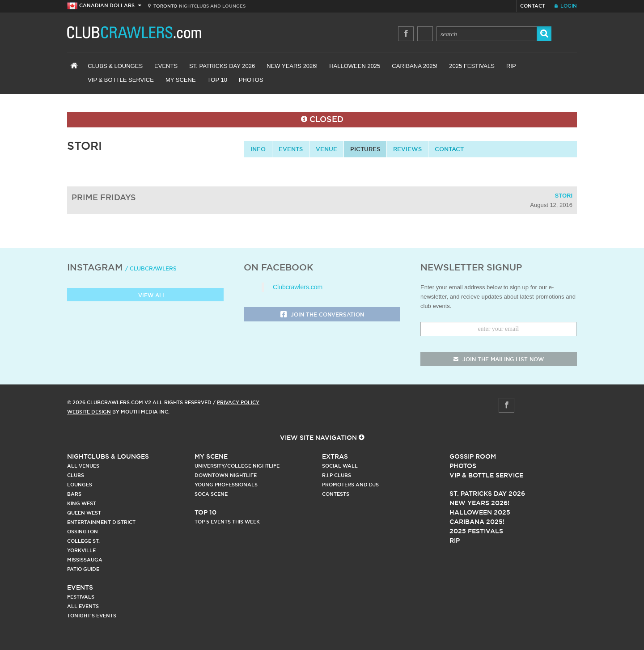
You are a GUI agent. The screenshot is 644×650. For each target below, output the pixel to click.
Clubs (76, 475)
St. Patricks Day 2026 (222, 66)
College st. (83, 541)
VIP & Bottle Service (121, 80)
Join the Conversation (322, 315)
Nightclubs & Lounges (108, 456)
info (258, 149)
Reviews (407, 149)
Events (166, 66)
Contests (336, 494)
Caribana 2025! (415, 66)
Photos (251, 80)
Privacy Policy (238, 402)
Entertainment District (101, 522)
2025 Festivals (472, 66)
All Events (83, 606)
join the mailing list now (499, 359)
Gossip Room (473, 456)
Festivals (81, 597)
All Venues (83, 466)
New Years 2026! (292, 66)
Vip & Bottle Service (486, 475)
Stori (564, 196)
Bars (74, 494)
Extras (335, 456)
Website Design (89, 412)
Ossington (83, 532)
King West (82, 503)
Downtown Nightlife (226, 475)
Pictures (365, 149)
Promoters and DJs (350, 485)
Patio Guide (83, 569)
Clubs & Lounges (115, 66)
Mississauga (85, 560)
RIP (511, 66)
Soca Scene (211, 494)
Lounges (80, 485)
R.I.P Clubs (337, 475)
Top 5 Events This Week (227, 522)
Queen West (84, 513)
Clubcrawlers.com (298, 287)
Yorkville (81, 550)
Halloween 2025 (355, 66)
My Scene (181, 80)
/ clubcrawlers (151, 268)
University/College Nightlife (237, 466)
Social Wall (340, 466)
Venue (326, 149)
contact (449, 149)
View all (146, 296)
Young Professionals (226, 485)
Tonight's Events (92, 616)
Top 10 (217, 80)
